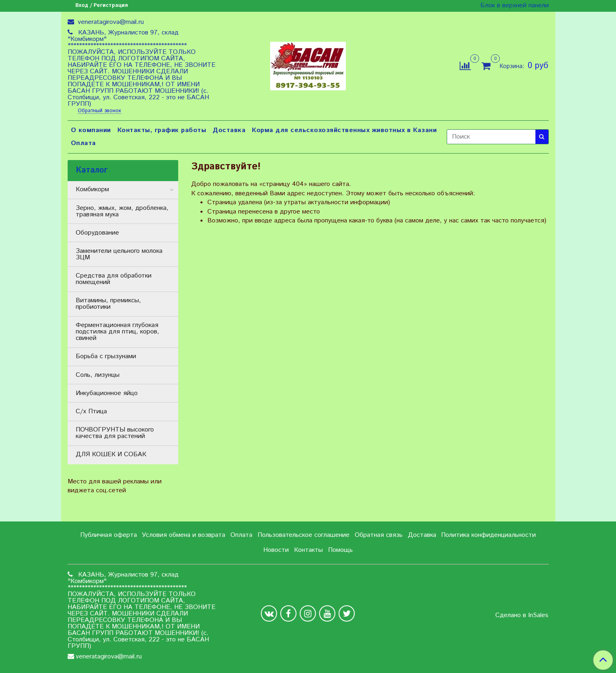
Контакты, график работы (162, 130)
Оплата (83, 143)
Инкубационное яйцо (107, 393)
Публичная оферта (109, 535)
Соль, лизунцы (98, 375)
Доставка (229, 130)
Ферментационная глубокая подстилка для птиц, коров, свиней (117, 332)
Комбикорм (92, 189)
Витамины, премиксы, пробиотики (108, 304)
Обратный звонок (99, 111)
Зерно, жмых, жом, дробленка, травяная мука (122, 211)
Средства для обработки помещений (114, 279)
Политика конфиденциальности (488, 535)
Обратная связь (379, 535)
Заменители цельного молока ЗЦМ (119, 254)
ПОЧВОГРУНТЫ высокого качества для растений (115, 433)
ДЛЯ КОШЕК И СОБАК (111, 454)
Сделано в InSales (522, 615)
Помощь (340, 550)
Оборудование (97, 233)
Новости (276, 550)
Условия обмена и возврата (183, 535)
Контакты (308, 550)
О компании (91, 130)
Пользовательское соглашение (304, 535)
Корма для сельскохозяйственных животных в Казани (344, 130)
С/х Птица (91, 411)
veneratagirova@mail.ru (110, 22)
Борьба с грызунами (106, 356)
